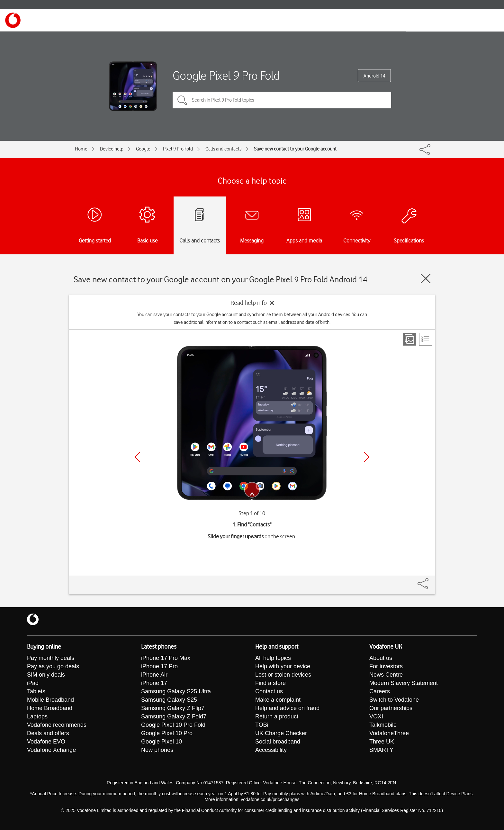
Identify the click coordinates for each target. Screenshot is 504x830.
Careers (380, 691)
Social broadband (278, 742)
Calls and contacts (223, 149)
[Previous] (137, 457)
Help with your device (283, 666)
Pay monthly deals (51, 658)
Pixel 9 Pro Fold (178, 149)
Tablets (36, 691)
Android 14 (374, 76)
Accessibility (271, 750)
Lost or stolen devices (283, 675)
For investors (386, 666)
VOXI (376, 716)
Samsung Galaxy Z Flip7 (173, 708)
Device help (112, 149)
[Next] (367, 457)
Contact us (269, 691)
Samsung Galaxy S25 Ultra (176, 691)
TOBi (262, 725)
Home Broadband (50, 708)
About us (381, 658)
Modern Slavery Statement (404, 683)
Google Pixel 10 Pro (167, 733)
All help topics (273, 658)
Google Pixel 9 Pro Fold (226, 75)
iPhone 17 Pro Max (166, 658)
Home (81, 149)
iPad (33, 683)
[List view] (426, 339)
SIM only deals (46, 675)
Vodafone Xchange (51, 750)
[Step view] (410, 339)
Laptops (37, 716)
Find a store (270, 683)
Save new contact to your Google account (295, 149)
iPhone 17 (154, 683)
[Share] (431, 580)
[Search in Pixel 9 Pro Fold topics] (282, 100)
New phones (157, 750)
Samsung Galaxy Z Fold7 (174, 716)
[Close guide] (426, 278)
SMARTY (381, 750)
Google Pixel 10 (162, 742)
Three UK (382, 742)
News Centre (386, 675)
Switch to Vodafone (394, 700)
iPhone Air (154, 675)
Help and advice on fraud (287, 708)
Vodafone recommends (57, 725)
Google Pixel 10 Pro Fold (173, 725)
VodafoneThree (389, 733)
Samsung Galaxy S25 (169, 700)
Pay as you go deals (53, 666)
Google (143, 149)
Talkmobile (383, 725)
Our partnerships (391, 708)
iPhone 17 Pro (159, 666)
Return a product (277, 716)
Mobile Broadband (50, 700)
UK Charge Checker (281, 733)
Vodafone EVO (46, 742)
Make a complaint (278, 700)
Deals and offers (48, 733)
